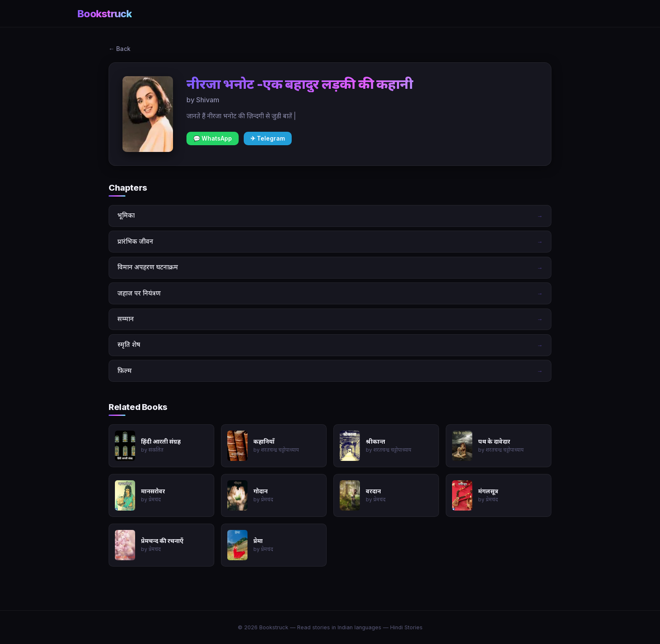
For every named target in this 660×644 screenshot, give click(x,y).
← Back (120, 49)
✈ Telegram (268, 138)
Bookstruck (105, 14)
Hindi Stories (406, 627)
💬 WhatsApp (213, 138)
